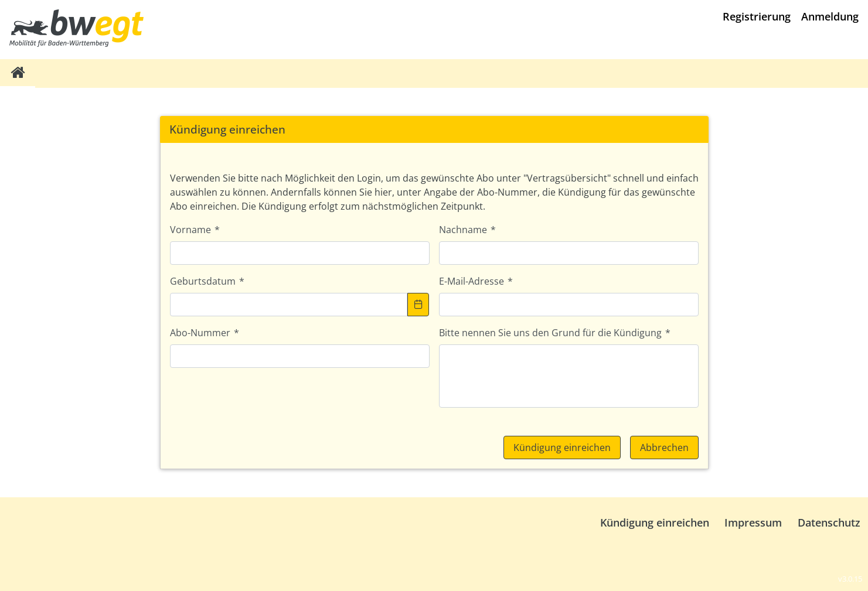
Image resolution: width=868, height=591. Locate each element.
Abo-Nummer (205, 333)
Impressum (753, 522)
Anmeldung (830, 16)
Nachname (467, 230)
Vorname (195, 230)
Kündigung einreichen (655, 522)
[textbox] (300, 253)
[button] (418, 305)
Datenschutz (829, 522)
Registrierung (757, 16)
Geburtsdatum (207, 281)
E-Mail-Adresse (476, 281)
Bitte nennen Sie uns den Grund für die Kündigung (555, 333)
